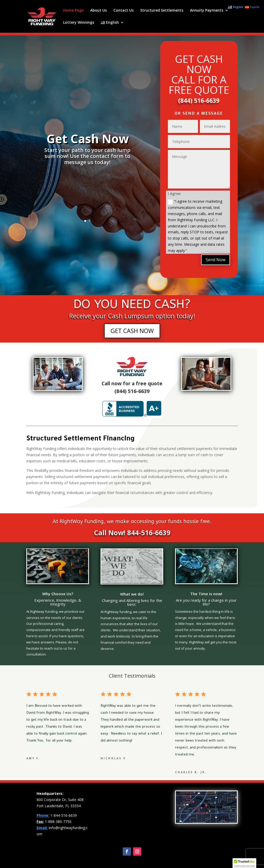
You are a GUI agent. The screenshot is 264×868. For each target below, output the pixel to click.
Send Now (216, 260)
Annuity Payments (207, 11)
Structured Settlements (162, 11)
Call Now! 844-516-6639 (132, 533)
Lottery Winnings (79, 23)
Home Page (73, 11)
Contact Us (123, 11)
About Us (98, 11)
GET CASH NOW (132, 331)
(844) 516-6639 (199, 100)
